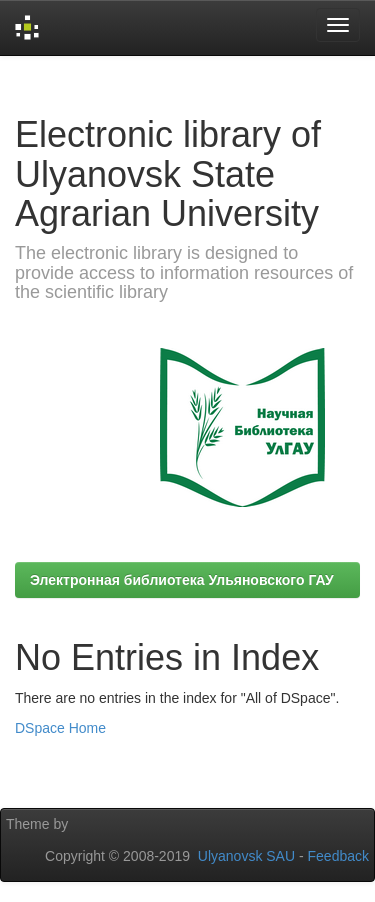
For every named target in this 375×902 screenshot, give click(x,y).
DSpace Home (60, 728)
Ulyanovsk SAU (246, 856)
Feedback (338, 856)
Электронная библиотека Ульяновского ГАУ (182, 580)
